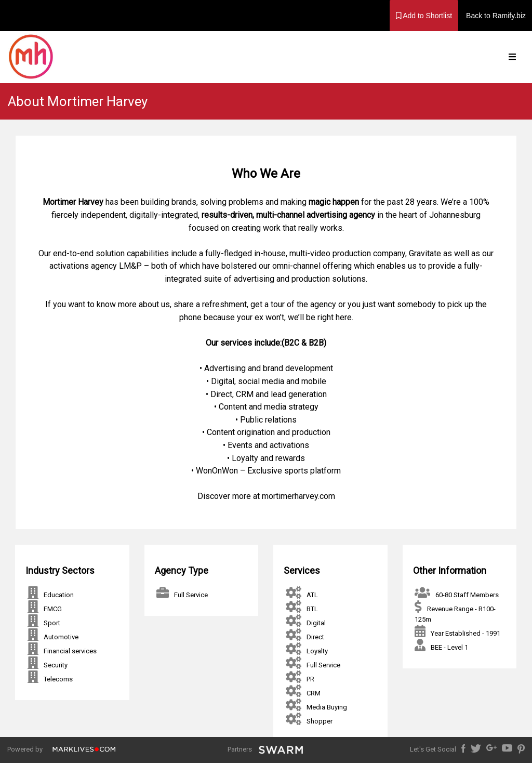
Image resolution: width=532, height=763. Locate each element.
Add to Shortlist (424, 16)
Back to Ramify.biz (496, 16)
